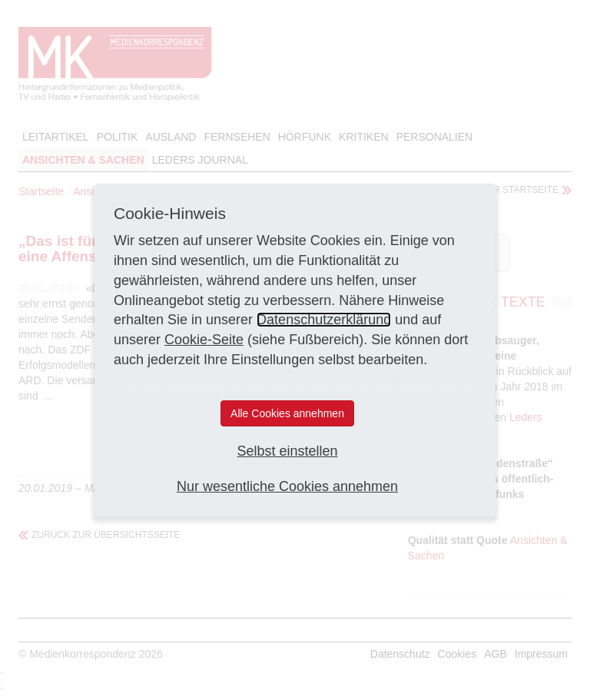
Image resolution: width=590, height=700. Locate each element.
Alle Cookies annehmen (287, 413)
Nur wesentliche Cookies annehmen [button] (287, 486)
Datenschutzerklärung (324, 320)
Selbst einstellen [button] (287, 451)
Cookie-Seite (204, 340)
